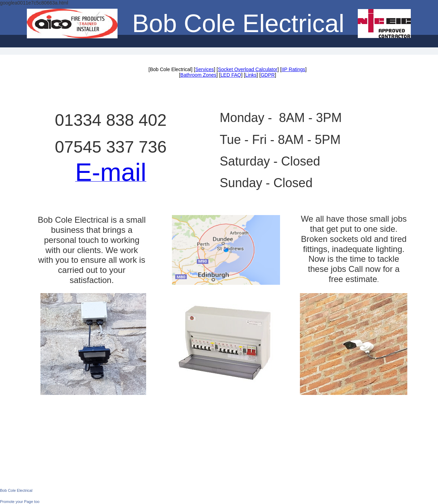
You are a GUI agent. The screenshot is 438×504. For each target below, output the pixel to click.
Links (251, 75)
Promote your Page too (20, 502)
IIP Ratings (293, 69)
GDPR (267, 75)
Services (205, 69)
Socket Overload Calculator (248, 69)
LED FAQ (231, 75)
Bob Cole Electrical (16, 490)
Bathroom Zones (198, 75)
